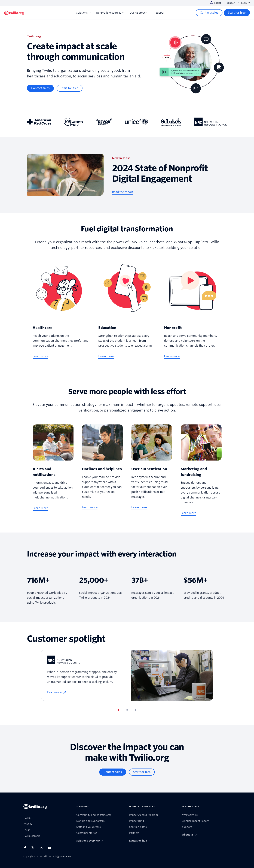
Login (246, 3)
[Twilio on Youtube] (50, 848)
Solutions (83, 13)
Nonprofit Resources (110, 13)
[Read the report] (123, 192)
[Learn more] (40, 356)
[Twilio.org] (14, 13)
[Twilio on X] (34, 848)
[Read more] (56, 692)
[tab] (119, 710)
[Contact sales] (209, 13)
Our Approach (140, 13)
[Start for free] (237, 13)
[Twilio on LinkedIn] (42, 848)
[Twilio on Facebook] (26, 848)
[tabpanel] (127, 675)
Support (233, 3)
